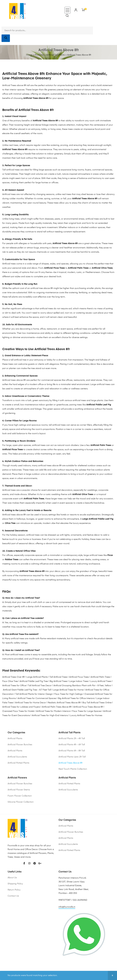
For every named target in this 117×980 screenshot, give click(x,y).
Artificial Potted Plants (18, 763)
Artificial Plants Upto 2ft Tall (72, 757)
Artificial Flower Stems (19, 790)
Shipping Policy (15, 884)
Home (29, 55)
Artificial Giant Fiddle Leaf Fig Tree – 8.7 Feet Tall (27, 690)
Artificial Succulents (17, 757)
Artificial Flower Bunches (20, 745)
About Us (12, 878)
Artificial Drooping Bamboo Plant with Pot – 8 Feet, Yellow (82, 686)
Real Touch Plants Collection (73, 769)
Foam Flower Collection (20, 796)
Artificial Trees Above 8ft (70, 763)
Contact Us (13, 896)
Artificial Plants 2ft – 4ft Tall (72, 739)
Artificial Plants (15, 739)
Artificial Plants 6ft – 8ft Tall (72, 751)
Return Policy (14, 890)
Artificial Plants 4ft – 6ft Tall (72, 745)
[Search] (6, 38)
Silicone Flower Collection (21, 802)
